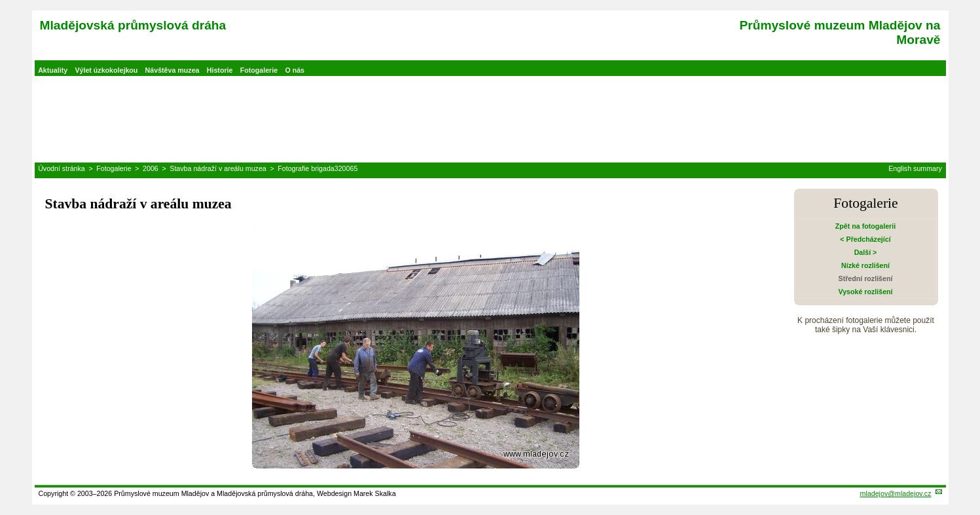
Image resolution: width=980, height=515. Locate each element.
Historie (220, 70)
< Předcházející (865, 239)
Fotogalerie (259, 70)
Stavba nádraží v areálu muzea (218, 168)
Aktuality (53, 70)
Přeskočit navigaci (1, 1)
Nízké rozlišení (865, 265)
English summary (915, 168)
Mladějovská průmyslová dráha (133, 25)
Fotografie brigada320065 (318, 168)
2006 (151, 168)
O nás (295, 70)
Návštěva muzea (172, 70)
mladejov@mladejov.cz (896, 493)
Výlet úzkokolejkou (106, 70)
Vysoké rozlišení (865, 292)
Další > (866, 252)
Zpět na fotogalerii (865, 226)
